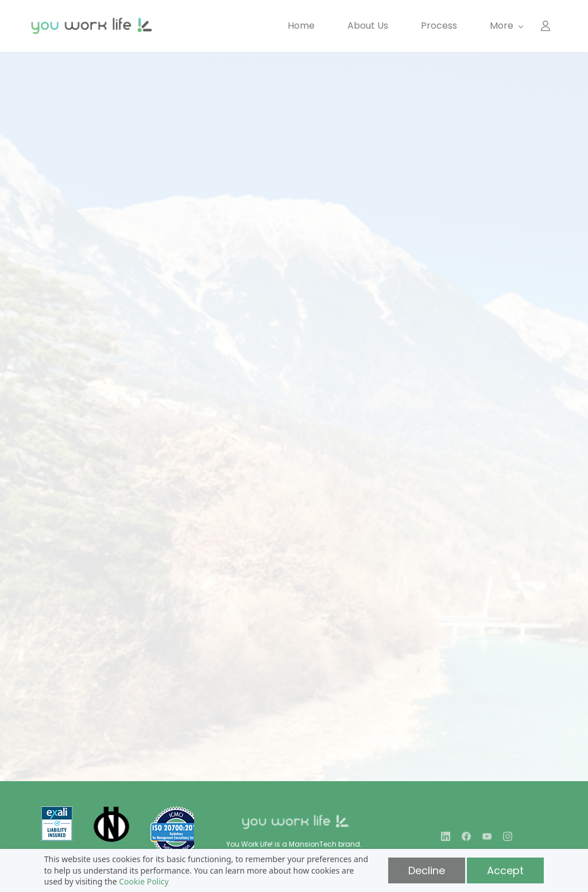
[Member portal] (546, 26)
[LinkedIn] (446, 840)
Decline (427, 870)
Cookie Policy (144, 881)
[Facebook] (466, 840)
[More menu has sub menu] (506, 26)
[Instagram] (508, 840)
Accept (505, 870)
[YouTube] (487, 840)
